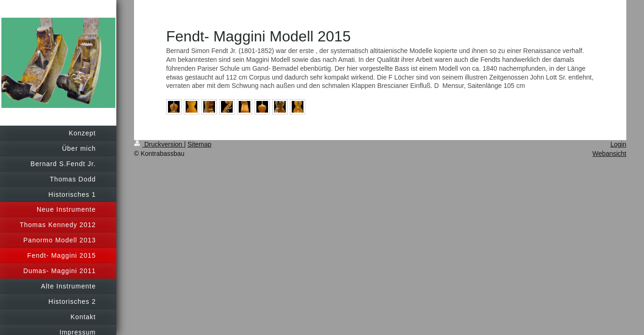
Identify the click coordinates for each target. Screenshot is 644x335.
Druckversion (159, 144)
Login (618, 144)
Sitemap (199, 144)
